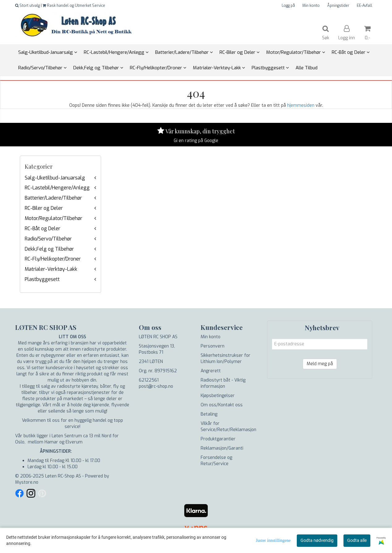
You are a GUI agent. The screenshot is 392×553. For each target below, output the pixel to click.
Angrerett (211, 371)
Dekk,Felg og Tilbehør (49, 249)
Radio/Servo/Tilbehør (48, 239)
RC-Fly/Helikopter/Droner (53, 259)
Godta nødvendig (317, 540)
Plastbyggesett (42, 279)
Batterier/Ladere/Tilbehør (53, 198)
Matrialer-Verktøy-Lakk (51, 269)
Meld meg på (320, 364)
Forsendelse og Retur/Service (216, 461)
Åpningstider (338, 6)
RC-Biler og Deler (44, 208)
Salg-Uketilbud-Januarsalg (55, 178)
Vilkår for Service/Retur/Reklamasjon (228, 427)
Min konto (311, 6)
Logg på (288, 6)
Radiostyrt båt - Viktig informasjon (223, 383)
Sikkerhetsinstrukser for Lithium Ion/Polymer (226, 359)
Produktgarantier (218, 439)
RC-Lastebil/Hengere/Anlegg (57, 188)
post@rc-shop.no (156, 386)
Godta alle (357, 540)
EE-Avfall (364, 6)
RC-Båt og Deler (43, 229)
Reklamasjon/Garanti (222, 448)
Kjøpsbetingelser (218, 396)
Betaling (209, 414)
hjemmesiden (301, 105)
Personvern (213, 346)
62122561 (149, 380)
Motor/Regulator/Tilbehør (53, 218)
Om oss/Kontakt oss (222, 405)
